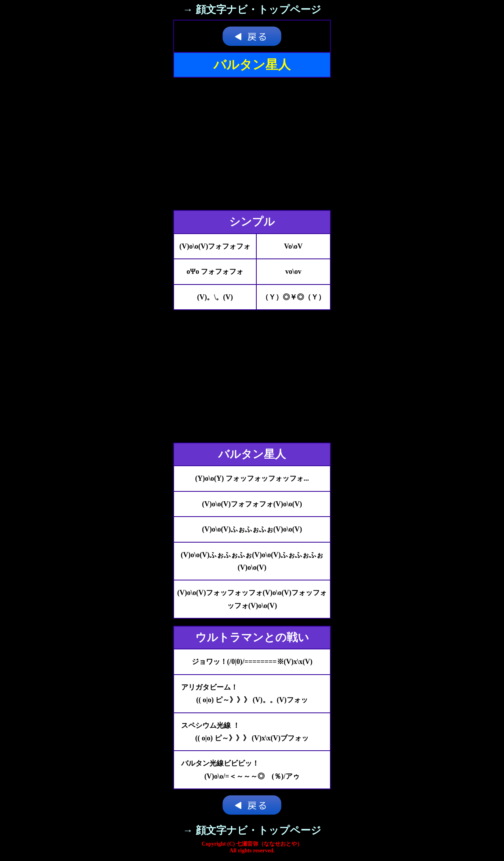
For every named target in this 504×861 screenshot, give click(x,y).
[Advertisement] (252, 144)
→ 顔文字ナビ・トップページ (252, 10)
